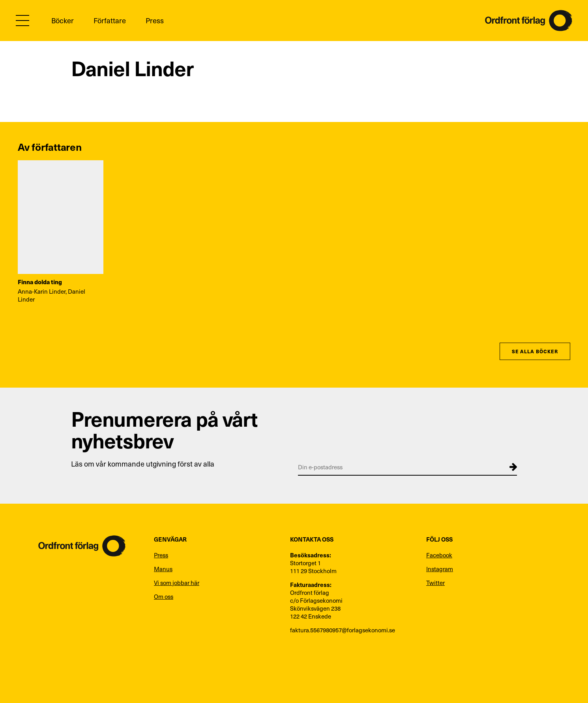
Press (155, 20)
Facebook (439, 555)
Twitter (435, 583)
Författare (110, 20)
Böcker (63, 20)
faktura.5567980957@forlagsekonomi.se (343, 630)
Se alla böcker (535, 351)
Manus (163, 569)
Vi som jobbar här (177, 583)
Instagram (440, 569)
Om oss (164, 596)
